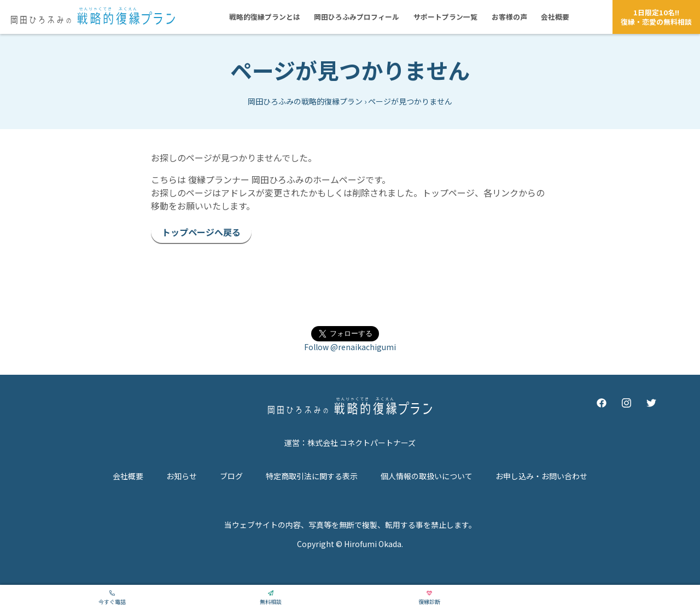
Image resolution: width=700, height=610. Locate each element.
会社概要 (128, 476)
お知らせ (182, 476)
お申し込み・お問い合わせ (541, 476)
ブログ (231, 476)
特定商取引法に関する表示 (312, 476)
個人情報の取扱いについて (427, 476)
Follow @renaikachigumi (350, 347)
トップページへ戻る (201, 232)
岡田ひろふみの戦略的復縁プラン (305, 101)
